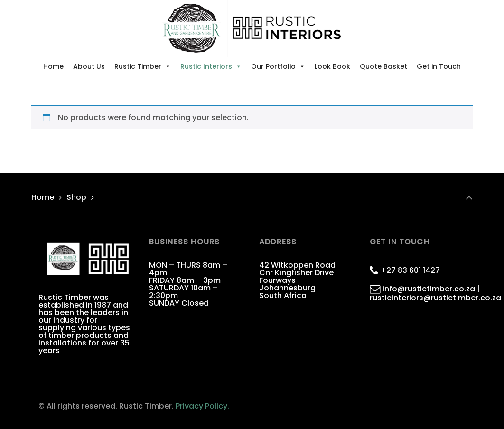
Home (53, 66)
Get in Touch (439, 66)
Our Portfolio (278, 66)
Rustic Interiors (211, 66)
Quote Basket (383, 66)
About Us (89, 66)
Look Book (332, 66)
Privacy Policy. (202, 406)
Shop (76, 197)
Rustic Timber (143, 66)
